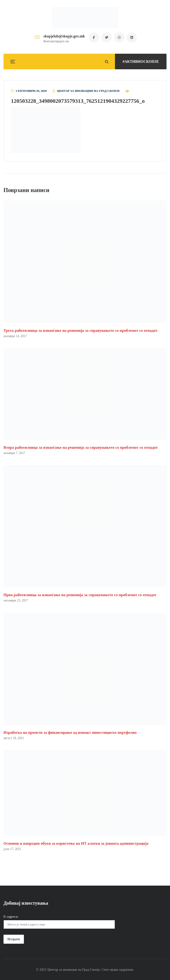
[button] (46, 130)
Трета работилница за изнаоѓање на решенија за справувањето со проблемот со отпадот (80, 331)
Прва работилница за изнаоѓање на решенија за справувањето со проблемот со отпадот (80, 595)
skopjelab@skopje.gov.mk (64, 36)
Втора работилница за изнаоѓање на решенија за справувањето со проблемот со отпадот (81, 447)
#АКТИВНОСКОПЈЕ (141, 61)
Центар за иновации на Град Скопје (88, 91)
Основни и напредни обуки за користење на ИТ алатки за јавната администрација (76, 843)
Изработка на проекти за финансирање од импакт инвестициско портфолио (70, 733)
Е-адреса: (11, 917)
